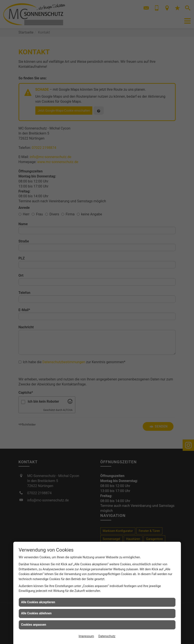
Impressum (86, 636)
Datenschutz (107, 636)
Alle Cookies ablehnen (36, 613)
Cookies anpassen (34, 625)
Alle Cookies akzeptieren (38, 602)
